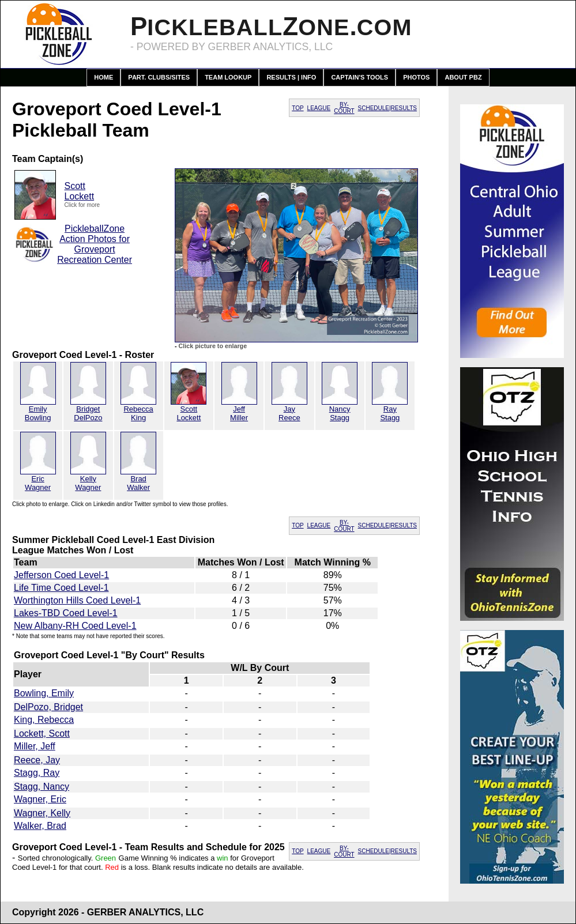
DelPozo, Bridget (48, 707)
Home (103, 77)
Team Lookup (228, 77)
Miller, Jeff (35, 746)
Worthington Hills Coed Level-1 (77, 600)
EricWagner (38, 483)
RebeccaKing (138, 413)
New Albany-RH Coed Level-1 (75, 626)
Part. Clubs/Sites (159, 77)
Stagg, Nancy (42, 787)
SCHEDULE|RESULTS (387, 108)
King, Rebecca (44, 720)
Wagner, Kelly (42, 813)
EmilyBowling (38, 413)
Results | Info (291, 77)
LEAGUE (319, 108)
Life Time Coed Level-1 (61, 588)
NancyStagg (340, 413)
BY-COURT (344, 108)
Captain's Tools (359, 77)
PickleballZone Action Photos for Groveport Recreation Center (95, 244)
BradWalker (138, 483)
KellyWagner (88, 483)
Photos (416, 77)
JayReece (289, 413)
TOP (298, 108)
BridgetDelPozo (88, 413)
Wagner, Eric (40, 799)
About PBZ (463, 77)
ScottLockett (80, 191)
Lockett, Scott (42, 733)
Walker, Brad (40, 826)
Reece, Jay (37, 760)
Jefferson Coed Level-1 (61, 575)
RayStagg (390, 413)
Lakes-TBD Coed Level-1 (66, 613)
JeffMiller (239, 413)
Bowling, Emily (44, 693)
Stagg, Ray (37, 773)
